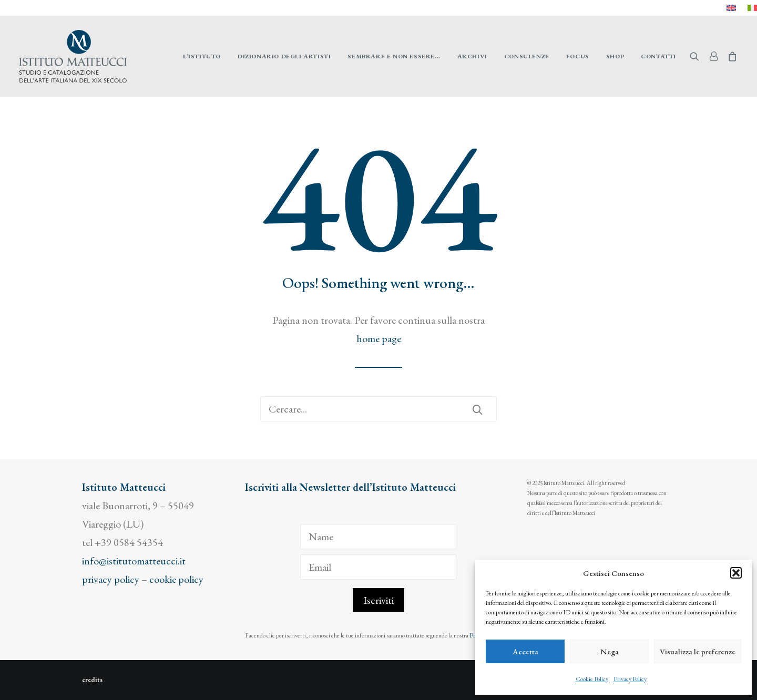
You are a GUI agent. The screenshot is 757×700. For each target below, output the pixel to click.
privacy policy (111, 579)
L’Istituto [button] (202, 56)
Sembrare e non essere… (394, 56)
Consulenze (527, 56)
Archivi (472, 56)
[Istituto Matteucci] (73, 56)
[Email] (378, 567)
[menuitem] (731, 8)
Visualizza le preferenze (698, 651)
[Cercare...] (378, 409)
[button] (736, 573)
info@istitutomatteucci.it (134, 561)
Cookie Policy (592, 679)
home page (379, 338)
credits (92, 680)
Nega (610, 651)
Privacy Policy (630, 679)
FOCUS (578, 56)
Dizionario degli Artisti (284, 56)
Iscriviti (378, 600)
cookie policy (176, 579)
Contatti (658, 56)
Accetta (525, 651)
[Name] (378, 537)
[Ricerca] (378, 409)
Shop (615, 56)
